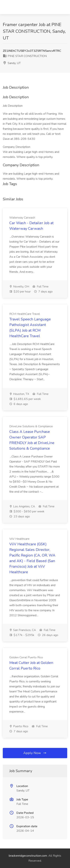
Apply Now (35, 753)
